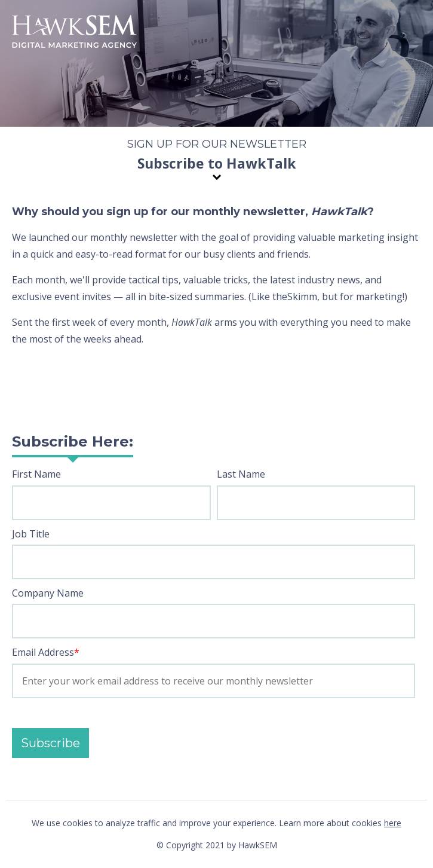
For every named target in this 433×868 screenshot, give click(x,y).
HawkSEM (75, 33)
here (393, 823)
